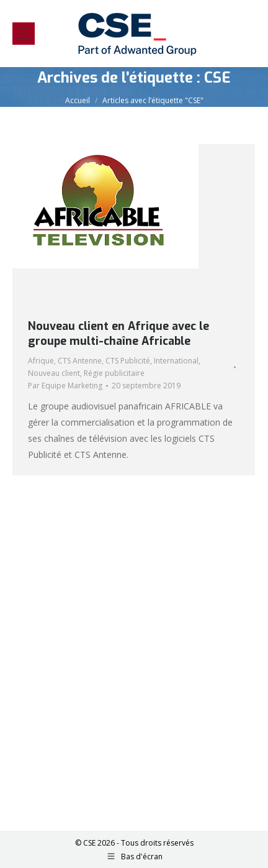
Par (65, 386)
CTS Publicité (128, 361)
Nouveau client (54, 373)
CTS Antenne (80, 361)
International (176, 361)
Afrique (41, 361)
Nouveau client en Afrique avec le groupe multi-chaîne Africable (118, 334)
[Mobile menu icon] (24, 34)
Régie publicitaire (114, 373)
